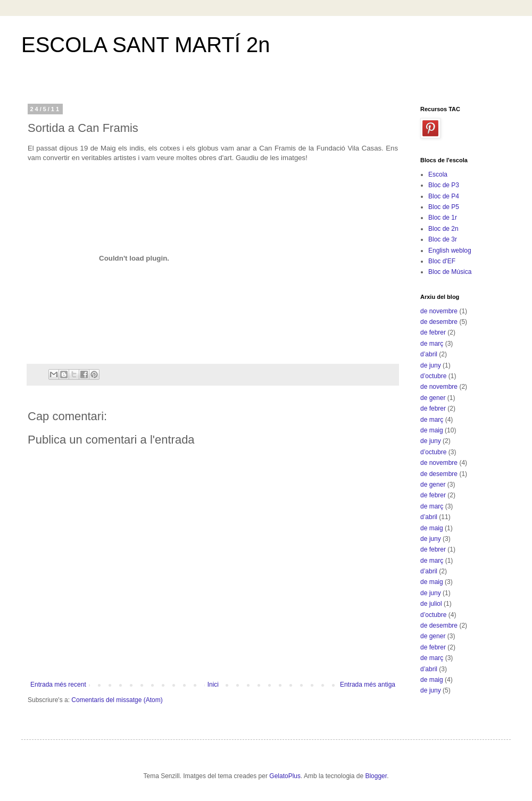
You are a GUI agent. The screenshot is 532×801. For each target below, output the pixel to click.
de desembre (439, 322)
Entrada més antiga (368, 685)
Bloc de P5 (444, 207)
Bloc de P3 (444, 185)
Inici (213, 685)
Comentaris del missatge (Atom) (117, 700)
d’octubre (433, 376)
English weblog (450, 251)
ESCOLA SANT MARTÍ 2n (146, 45)
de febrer (433, 332)
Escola (438, 174)
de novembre (439, 311)
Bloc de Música (450, 272)
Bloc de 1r (443, 218)
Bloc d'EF (442, 261)
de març (432, 344)
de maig (432, 430)
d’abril (429, 354)
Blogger (376, 776)
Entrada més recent (58, 685)
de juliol (431, 604)
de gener (433, 398)
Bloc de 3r (443, 239)
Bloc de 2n (443, 229)
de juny (431, 365)
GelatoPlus (285, 776)
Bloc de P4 (444, 196)
